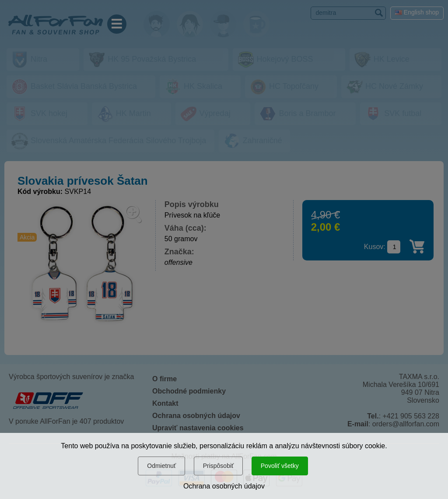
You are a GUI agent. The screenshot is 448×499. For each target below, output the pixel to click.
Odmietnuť (161, 466)
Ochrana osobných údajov (224, 486)
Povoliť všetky (280, 466)
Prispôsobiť (219, 466)
